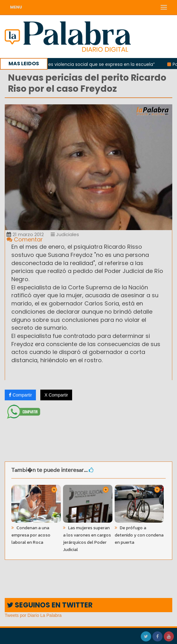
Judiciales (65, 234)
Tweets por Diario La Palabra (33, 615)
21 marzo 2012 (25, 234)
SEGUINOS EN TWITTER (50, 605)
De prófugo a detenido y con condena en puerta (139, 535)
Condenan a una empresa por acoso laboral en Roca (31, 535)
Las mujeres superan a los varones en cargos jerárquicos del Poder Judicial (87, 539)
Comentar (25, 239)
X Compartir (56, 395)
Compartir (20, 395)
